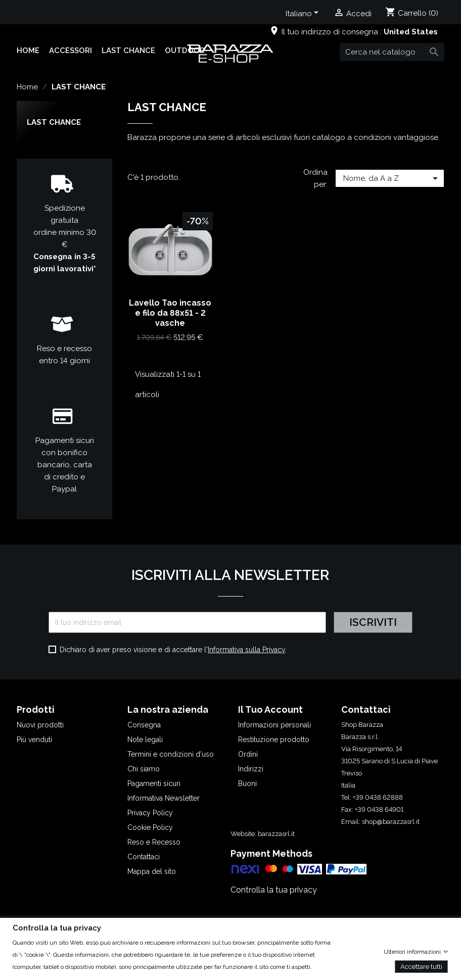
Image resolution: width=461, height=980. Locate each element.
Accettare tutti (421, 966)
